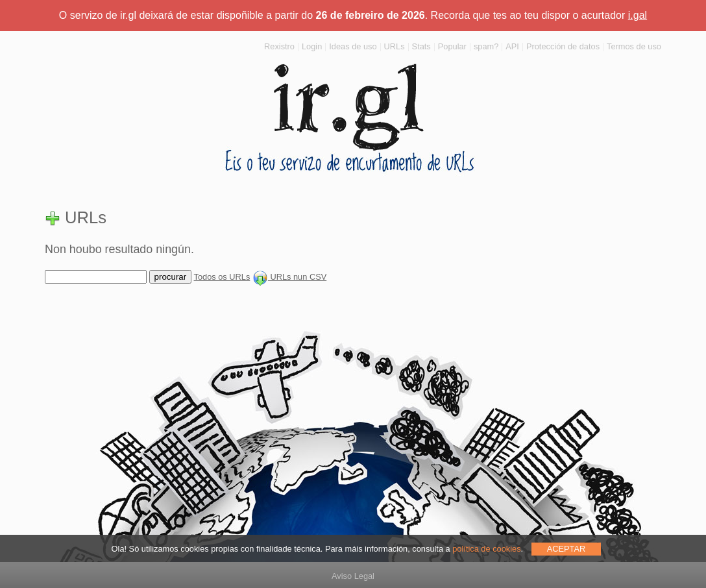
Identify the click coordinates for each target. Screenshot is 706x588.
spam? (486, 46)
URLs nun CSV (289, 277)
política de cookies (486, 549)
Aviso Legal (353, 576)
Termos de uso (634, 46)
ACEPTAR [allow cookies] (566, 549)
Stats (421, 46)
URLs (395, 46)
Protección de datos (563, 46)
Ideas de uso (353, 46)
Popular (452, 46)
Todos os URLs (222, 277)
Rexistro (279, 46)
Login (312, 46)
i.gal (638, 15)
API (512, 46)
